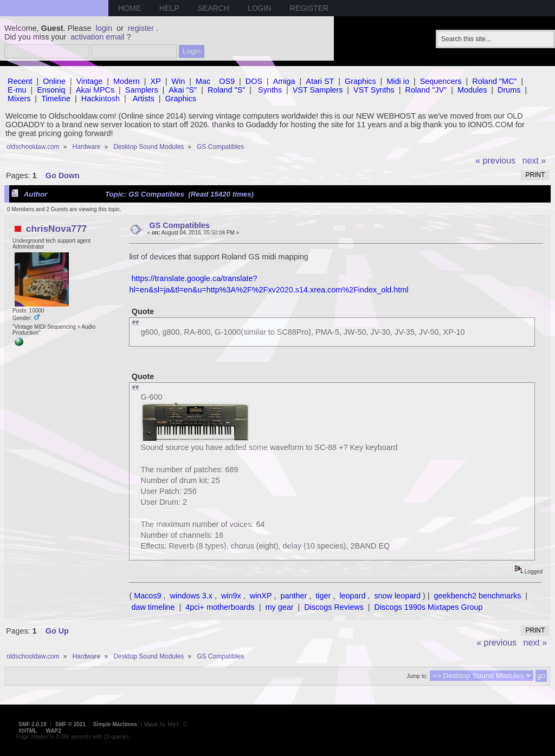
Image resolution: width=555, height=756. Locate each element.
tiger (323, 596)
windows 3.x (191, 596)
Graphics (360, 81)
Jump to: (417, 676)
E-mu (17, 90)
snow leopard (397, 596)
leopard (352, 596)
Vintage (90, 81)
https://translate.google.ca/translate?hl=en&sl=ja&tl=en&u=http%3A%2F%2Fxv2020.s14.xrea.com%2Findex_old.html (269, 284)
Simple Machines (115, 724)
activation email (97, 37)
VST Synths (374, 90)
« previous (495, 161)
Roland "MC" (494, 81)
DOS (254, 81)
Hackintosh (101, 99)
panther (294, 596)
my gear (279, 607)
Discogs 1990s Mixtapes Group (429, 607)
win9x (231, 596)
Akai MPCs (95, 90)
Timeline (56, 99)
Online (54, 81)
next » (534, 161)
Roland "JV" (426, 90)
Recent (20, 81)
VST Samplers (318, 90)
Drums (509, 90)
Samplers (142, 90)
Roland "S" (226, 90)
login (104, 28)
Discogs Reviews (334, 607)
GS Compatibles (180, 225)
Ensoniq (51, 90)
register (141, 28)
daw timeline (153, 607)
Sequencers (441, 81)
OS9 (227, 81)
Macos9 (147, 596)
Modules (472, 90)
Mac (203, 81)
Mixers (19, 99)
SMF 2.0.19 (33, 724)
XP (156, 81)
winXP (261, 596)
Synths (270, 90)
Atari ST (320, 81)
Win (179, 81)
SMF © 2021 (70, 724)
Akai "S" (183, 90)
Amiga (284, 81)
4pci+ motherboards (220, 607)
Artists (144, 99)
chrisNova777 (56, 229)
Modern (127, 81)
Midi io (398, 81)
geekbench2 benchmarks (478, 596)
